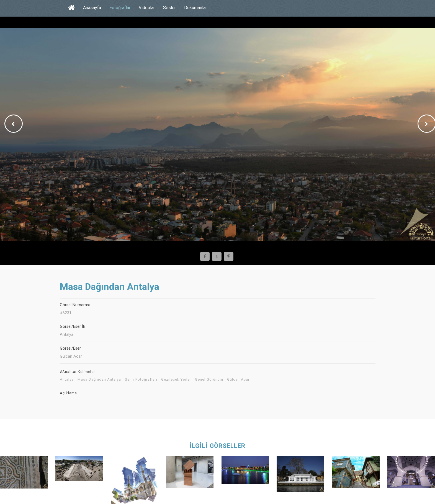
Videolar (147, 8)
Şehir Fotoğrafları (141, 380)
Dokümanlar (195, 8)
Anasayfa (92, 8)
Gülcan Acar (238, 380)
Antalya (67, 380)
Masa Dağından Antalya (99, 380)
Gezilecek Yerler (176, 380)
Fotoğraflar (120, 8)
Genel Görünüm (209, 380)
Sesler (169, 8)
